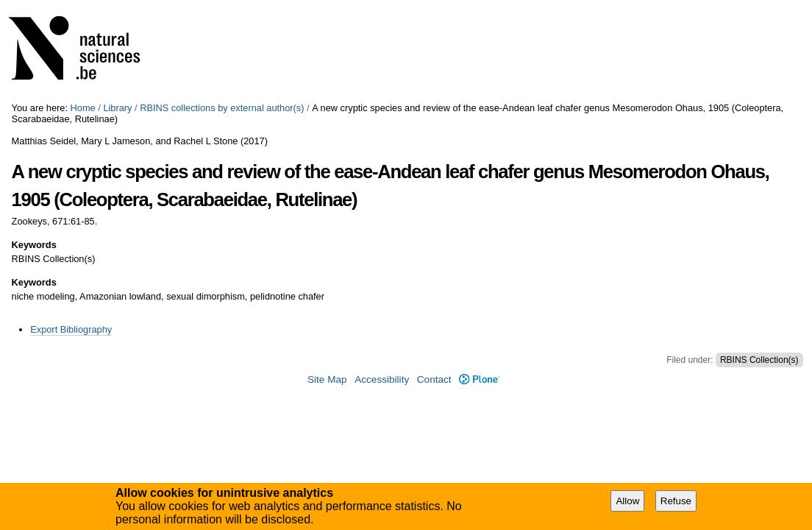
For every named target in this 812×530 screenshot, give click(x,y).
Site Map (327, 379)
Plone (479, 379)
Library (117, 108)
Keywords (34, 245)
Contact (434, 379)
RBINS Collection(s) (759, 360)
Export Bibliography (71, 329)
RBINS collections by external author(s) (222, 108)
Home (83, 108)
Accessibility (382, 379)
